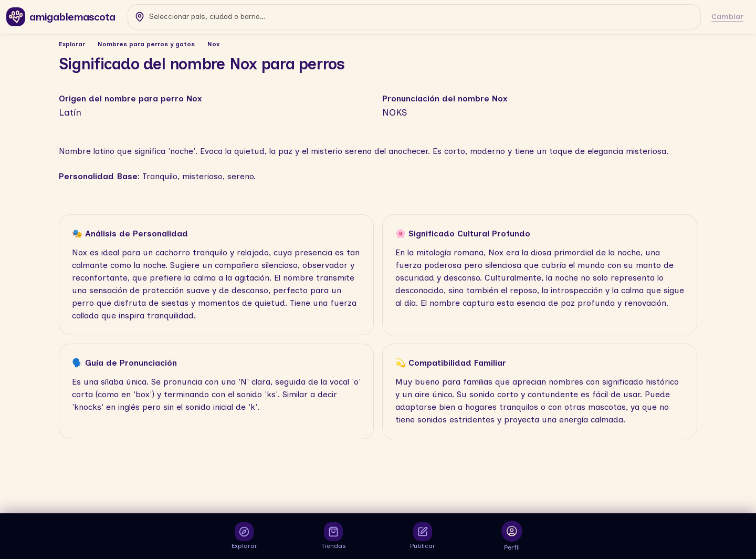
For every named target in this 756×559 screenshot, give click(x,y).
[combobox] (414, 17)
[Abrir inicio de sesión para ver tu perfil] (512, 536)
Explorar (72, 44)
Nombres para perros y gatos (146, 44)
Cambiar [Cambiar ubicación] (727, 17)
